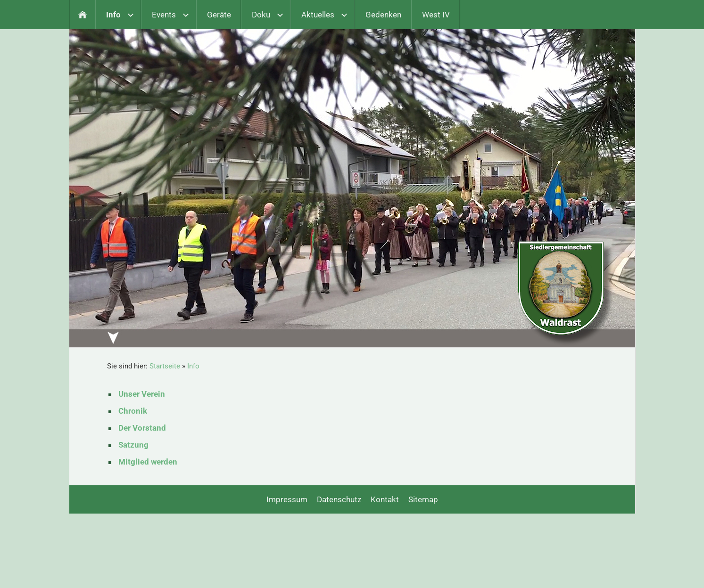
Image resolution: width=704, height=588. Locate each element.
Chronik (133, 411)
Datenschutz (339, 499)
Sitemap (423, 499)
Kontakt (385, 499)
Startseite (165, 366)
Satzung (133, 445)
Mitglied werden (148, 462)
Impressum (287, 499)
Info (193, 366)
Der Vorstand (142, 428)
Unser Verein (142, 394)
